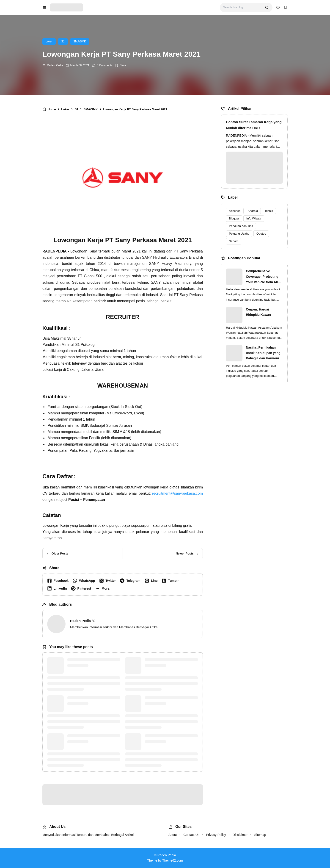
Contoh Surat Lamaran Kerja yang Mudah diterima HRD (254, 125)
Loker (49, 42)
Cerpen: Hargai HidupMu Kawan (258, 312)
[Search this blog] (242, 7)
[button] (104, 588)
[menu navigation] (44, 8)
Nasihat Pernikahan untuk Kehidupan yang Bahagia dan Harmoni (263, 353)
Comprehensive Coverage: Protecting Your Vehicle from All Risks (262, 277)
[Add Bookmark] (120, 65)
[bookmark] (286, 8)
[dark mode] (278, 8)
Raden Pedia (55, 65)
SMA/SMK (80, 42)
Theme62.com (172, 860)
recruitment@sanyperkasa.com (177, 493)
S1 (63, 42)
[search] (267, 8)
